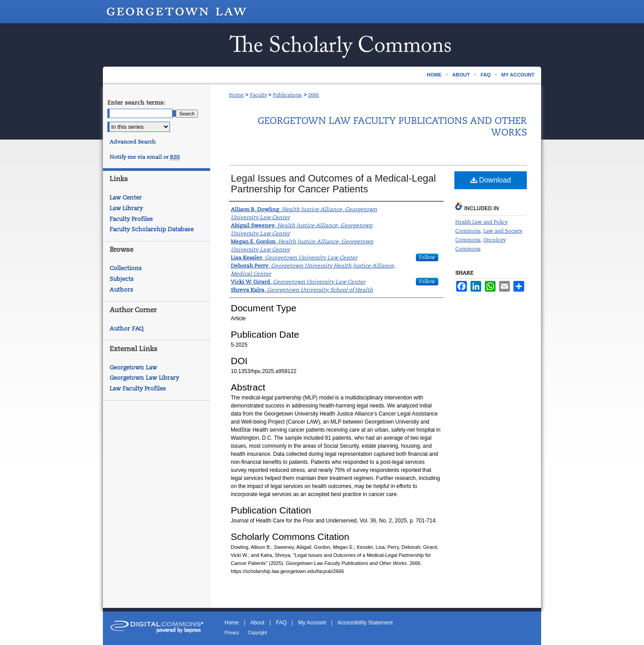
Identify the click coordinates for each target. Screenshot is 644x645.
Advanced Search (133, 142)
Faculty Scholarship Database (152, 229)
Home (236, 95)
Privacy (232, 633)
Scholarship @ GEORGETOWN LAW (322, 45)
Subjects (122, 279)
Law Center (126, 197)
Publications (287, 95)
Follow (427, 257)
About (257, 623)
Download (491, 180)
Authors (121, 290)
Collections (126, 268)
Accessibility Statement (365, 623)
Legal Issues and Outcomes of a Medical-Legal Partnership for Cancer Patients (333, 184)
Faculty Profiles (131, 219)
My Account (312, 623)
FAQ (281, 623)
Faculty (258, 95)
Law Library (126, 208)
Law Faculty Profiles (138, 388)
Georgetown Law (133, 367)
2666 (314, 95)
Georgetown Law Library (144, 378)
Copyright (257, 633)
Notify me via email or (145, 157)
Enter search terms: (136, 103)
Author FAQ (127, 329)
